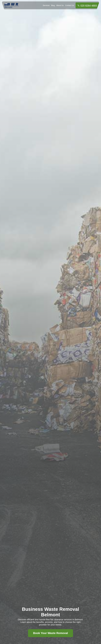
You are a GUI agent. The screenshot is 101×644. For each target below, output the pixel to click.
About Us (60, 5)
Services (46, 5)
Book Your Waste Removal (51, 633)
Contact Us (70, 5)
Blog (53, 5)
